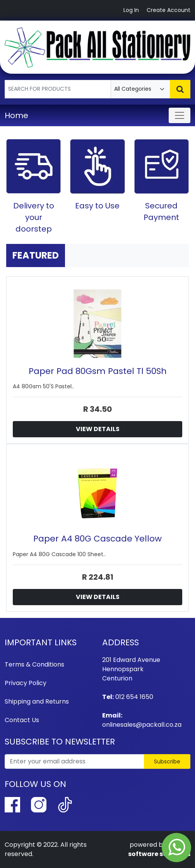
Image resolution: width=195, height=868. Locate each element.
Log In (131, 10)
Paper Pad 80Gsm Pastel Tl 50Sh (98, 371)
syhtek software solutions (159, 849)
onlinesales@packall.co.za (142, 725)
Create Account (168, 10)
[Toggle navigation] (180, 115)
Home (16, 115)
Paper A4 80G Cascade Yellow (97, 539)
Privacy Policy (26, 683)
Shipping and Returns (37, 701)
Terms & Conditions (34, 664)
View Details (98, 429)
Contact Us (22, 720)
